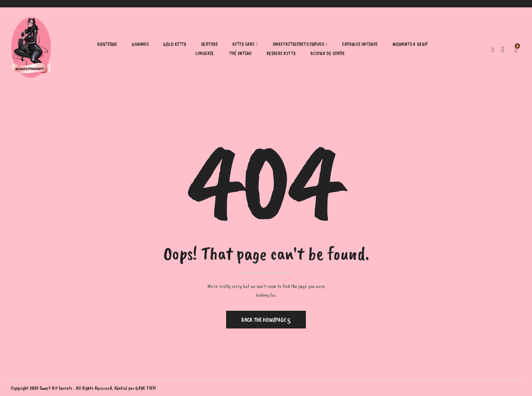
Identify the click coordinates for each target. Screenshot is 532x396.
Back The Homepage (264, 320)
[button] (516, 49)
